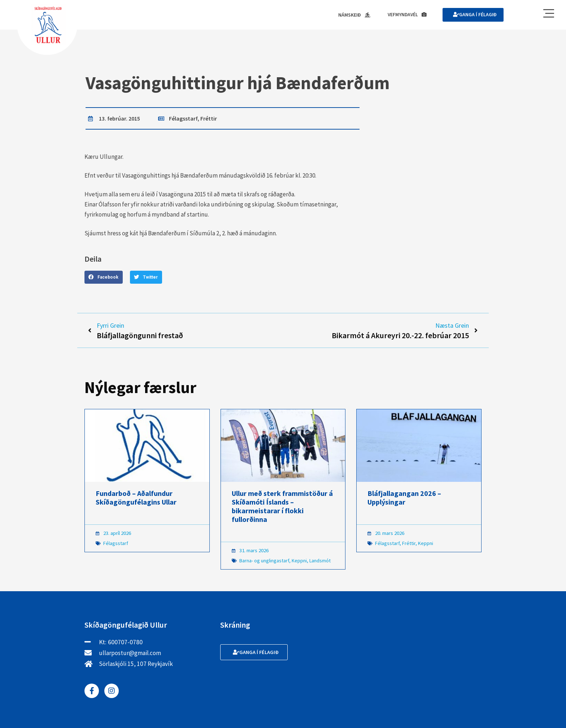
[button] (104, 278)
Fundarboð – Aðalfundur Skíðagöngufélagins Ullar (136, 499)
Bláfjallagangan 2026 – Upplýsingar (404, 499)
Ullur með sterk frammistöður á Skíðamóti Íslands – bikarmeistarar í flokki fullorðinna (282, 508)
